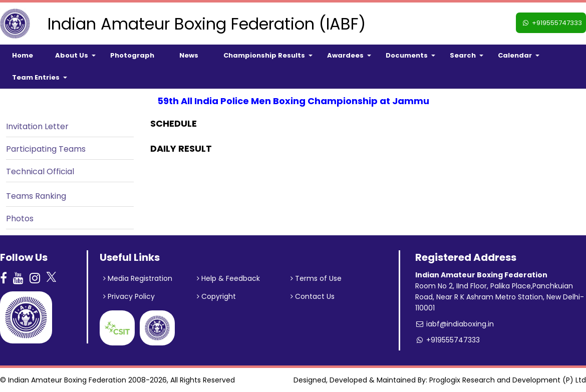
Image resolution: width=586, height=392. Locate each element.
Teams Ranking (36, 196)
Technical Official (40, 171)
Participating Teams (46, 149)
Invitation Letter (37, 126)
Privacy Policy (129, 296)
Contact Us (313, 296)
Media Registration (138, 278)
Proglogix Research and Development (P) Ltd (508, 380)
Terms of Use (316, 278)
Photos (20, 219)
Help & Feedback (228, 278)
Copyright (216, 296)
